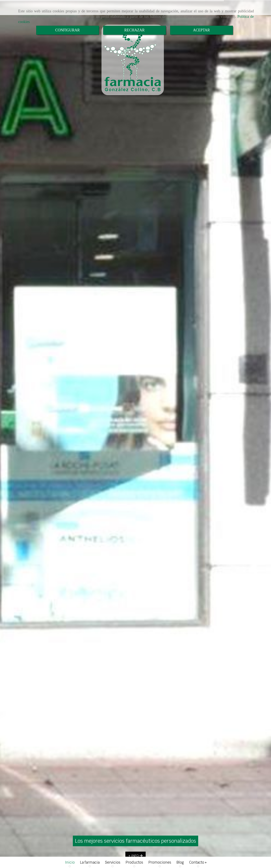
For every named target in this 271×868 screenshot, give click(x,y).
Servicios (113, 862)
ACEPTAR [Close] (201, 30)
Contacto (198, 862)
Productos (134, 862)
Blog (180, 862)
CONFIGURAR (67, 30)
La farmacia (90, 862)
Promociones (160, 862)
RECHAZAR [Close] (134, 30)
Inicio (70, 862)
